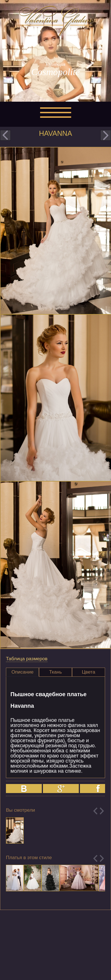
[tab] (22, 672)
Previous (95, 811)
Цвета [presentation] (89, 672)
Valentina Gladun (56, 21)
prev (5, 135)
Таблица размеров (27, 659)
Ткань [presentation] (56, 672)
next (106, 135)
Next (102, 811)
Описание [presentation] (22, 672)
